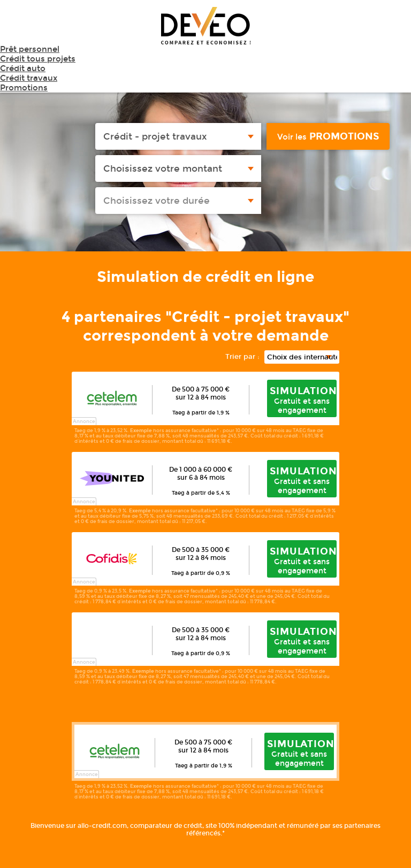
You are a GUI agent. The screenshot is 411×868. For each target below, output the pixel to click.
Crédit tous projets (38, 59)
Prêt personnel (30, 49)
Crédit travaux (29, 78)
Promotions (24, 88)
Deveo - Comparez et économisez (206, 26)
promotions (328, 136)
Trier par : (242, 356)
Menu (390, 29)
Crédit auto (23, 68)
